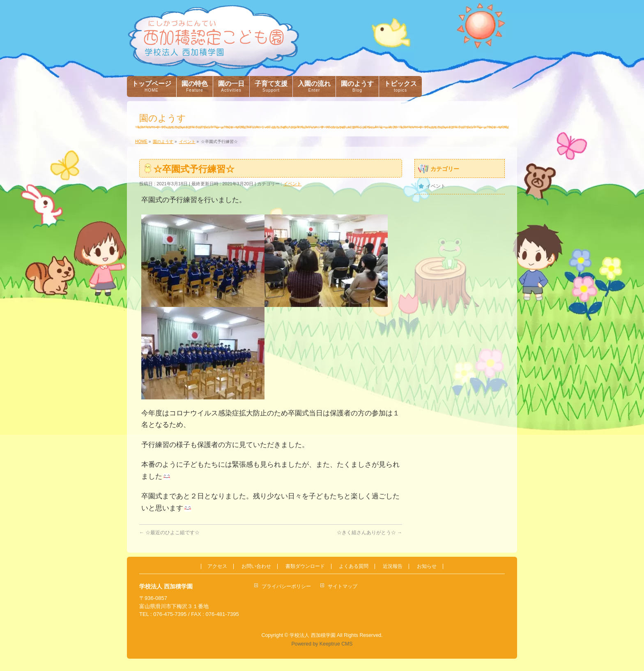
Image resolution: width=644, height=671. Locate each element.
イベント (292, 184)
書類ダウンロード (305, 566)
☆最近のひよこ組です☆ (169, 533)
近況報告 (393, 566)
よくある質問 (354, 566)
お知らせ (427, 566)
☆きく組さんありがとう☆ (369, 533)
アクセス (217, 566)
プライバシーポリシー (286, 586)
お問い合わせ (256, 566)
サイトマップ (343, 586)
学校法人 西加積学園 (312, 635)
